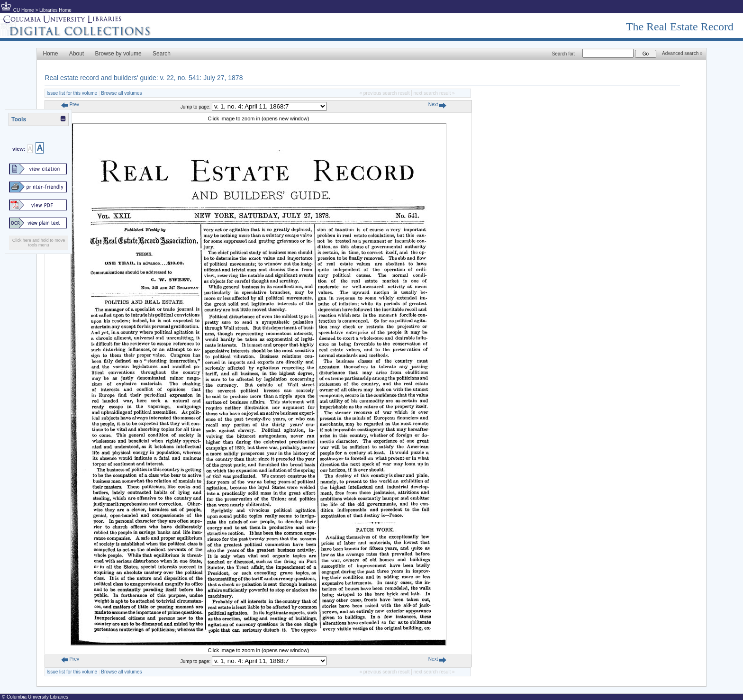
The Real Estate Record (680, 27)
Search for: (564, 54)
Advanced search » (682, 53)
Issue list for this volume (72, 93)
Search (162, 54)
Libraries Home (55, 10)
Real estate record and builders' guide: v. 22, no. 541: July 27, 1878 (144, 78)
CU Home (24, 10)
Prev (70, 105)
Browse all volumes (121, 93)
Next (437, 105)
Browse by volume (118, 54)
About (77, 54)
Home (50, 54)
